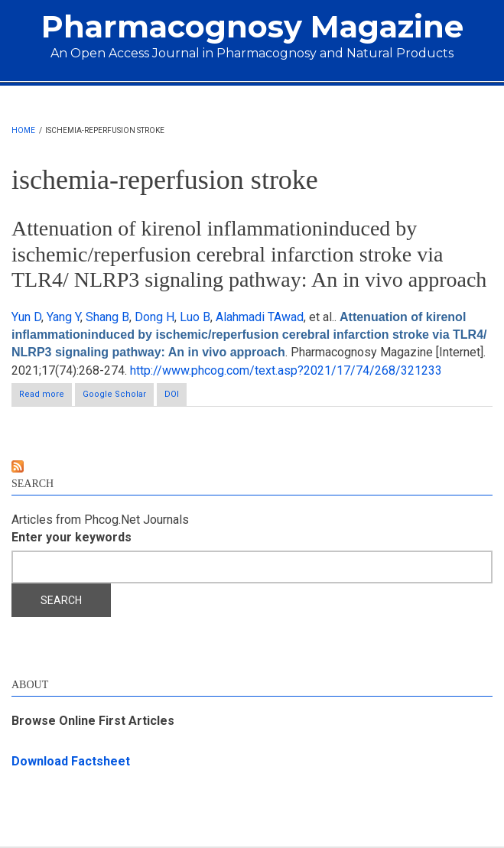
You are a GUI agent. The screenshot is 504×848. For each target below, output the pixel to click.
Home (23, 130)
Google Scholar (114, 394)
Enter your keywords (72, 537)
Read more (46, 397)
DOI (172, 394)
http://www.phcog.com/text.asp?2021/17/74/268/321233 (286, 370)
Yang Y (63, 317)
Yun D (26, 317)
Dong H (154, 317)
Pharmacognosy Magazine (252, 26)
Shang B (107, 317)
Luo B (195, 317)
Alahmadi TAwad (260, 317)
